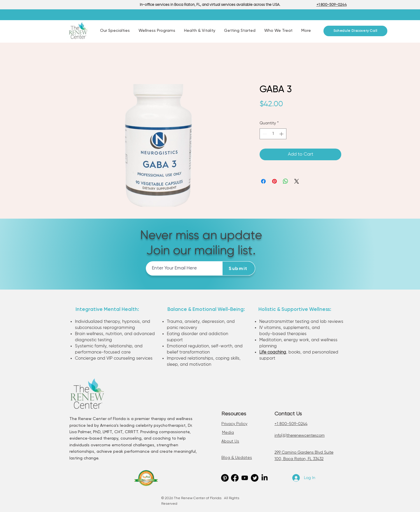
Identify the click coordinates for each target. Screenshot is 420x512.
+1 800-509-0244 (291, 424)
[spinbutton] (273, 134)
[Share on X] (297, 181)
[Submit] (239, 268)
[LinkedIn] (265, 478)
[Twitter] (255, 478)
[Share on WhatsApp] (286, 181)
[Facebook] (235, 478)
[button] (115, 31)
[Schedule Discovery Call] (355, 31)
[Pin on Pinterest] (274, 181)
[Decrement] (264, 134)
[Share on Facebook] (263, 181)
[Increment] (282, 134)
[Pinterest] (225, 478)
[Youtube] (245, 478)
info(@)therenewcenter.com (300, 436)
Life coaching (273, 352)
